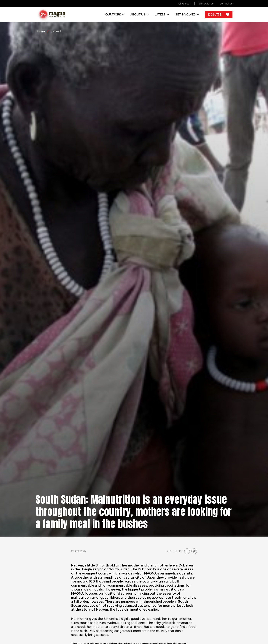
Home (40, 31)
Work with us (206, 4)
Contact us (226, 4)
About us (138, 14)
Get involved (185, 14)
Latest (160, 14)
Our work (113, 14)
